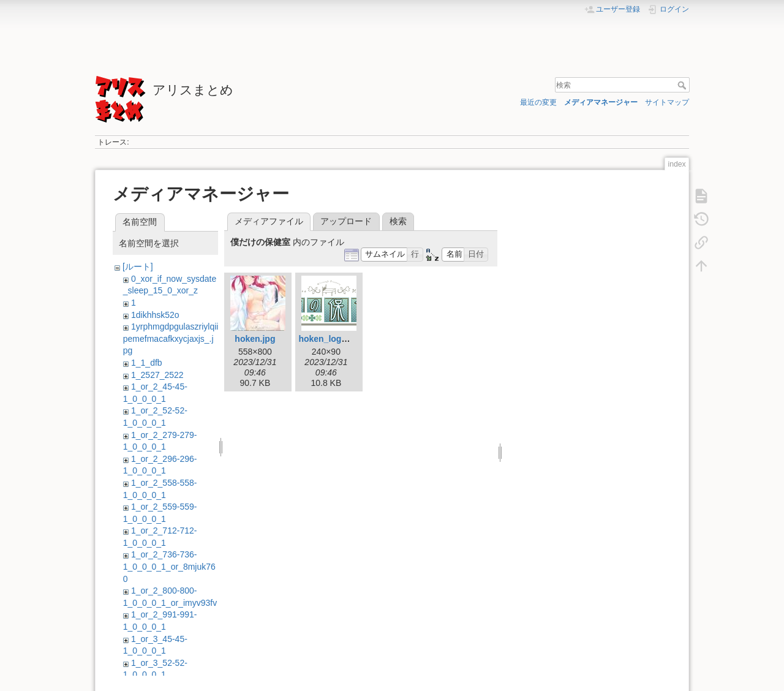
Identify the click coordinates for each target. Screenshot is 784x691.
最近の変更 (538, 102)
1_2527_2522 (157, 375)
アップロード (346, 221)
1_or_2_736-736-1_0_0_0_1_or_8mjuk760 (169, 566)
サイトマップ (667, 102)
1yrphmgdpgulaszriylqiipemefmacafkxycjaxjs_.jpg (171, 338)
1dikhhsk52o (155, 315)
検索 (683, 85)
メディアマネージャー (601, 102)
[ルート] (138, 266)
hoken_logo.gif (329, 339)
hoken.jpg (255, 339)
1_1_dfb (147, 363)
